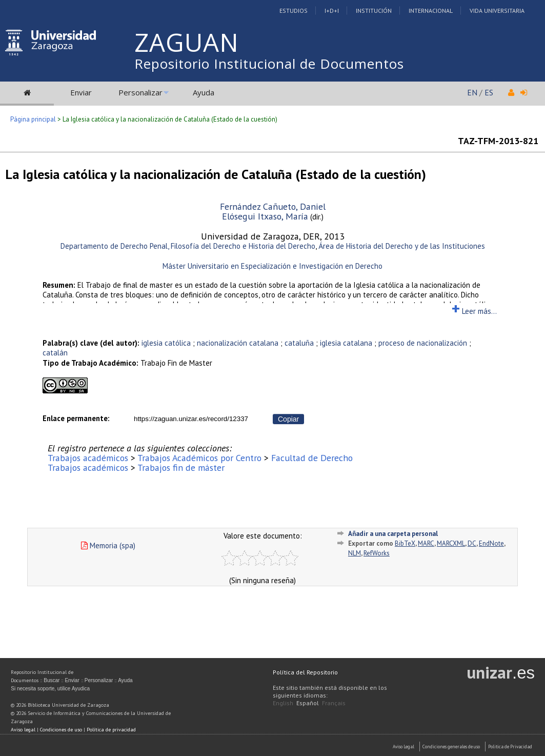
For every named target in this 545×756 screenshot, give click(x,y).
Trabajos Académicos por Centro (199, 458)
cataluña (299, 343)
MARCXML (451, 543)
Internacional (431, 11)
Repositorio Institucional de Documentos (269, 64)
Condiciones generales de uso (451, 747)
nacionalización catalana (238, 343)
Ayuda (204, 92)
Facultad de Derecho (312, 458)
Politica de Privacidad (510, 747)
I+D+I (332, 11)
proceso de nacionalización (423, 343)
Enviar (81, 92)
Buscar (52, 680)
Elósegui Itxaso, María (265, 216)
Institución (374, 11)
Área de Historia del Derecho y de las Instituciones (402, 246)
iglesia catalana (346, 343)
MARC (426, 543)
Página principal (33, 119)
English (283, 703)
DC (472, 543)
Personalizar (140, 92)
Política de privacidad (111, 730)
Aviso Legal (403, 747)
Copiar (288, 419)
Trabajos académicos (88, 458)
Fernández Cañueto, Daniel (273, 206)
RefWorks (377, 553)
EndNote (491, 543)
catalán (55, 353)
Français (334, 703)
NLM (355, 553)
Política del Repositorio (305, 672)
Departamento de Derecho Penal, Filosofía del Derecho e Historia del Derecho (188, 246)
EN (472, 92)
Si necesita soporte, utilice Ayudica (50, 689)
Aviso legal (23, 730)
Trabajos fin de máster (181, 467)
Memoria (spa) (108, 545)
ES (489, 92)
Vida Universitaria (497, 11)
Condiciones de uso (61, 730)
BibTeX (405, 543)
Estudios (294, 11)
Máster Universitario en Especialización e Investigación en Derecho (272, 266)
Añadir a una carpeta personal (393, 534)
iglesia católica (166, 343)
